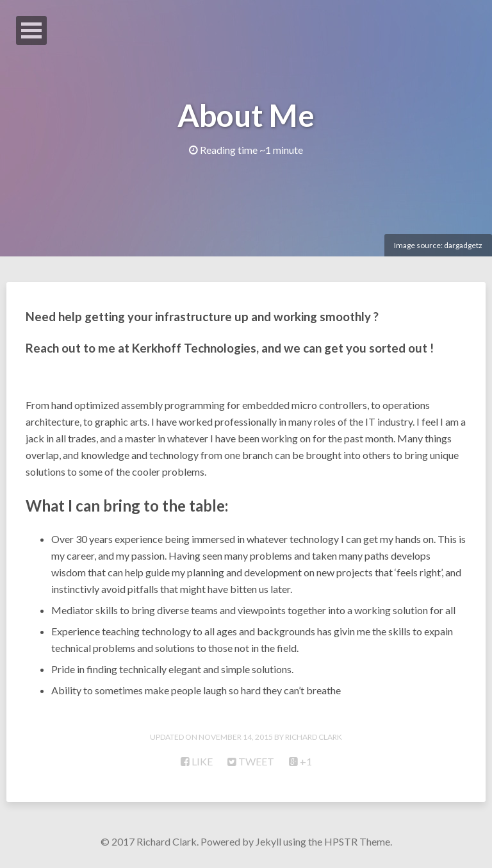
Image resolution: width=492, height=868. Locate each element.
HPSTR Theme (357, 841)
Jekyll (268, 841)
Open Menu (31, 30)
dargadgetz (463, 245)
